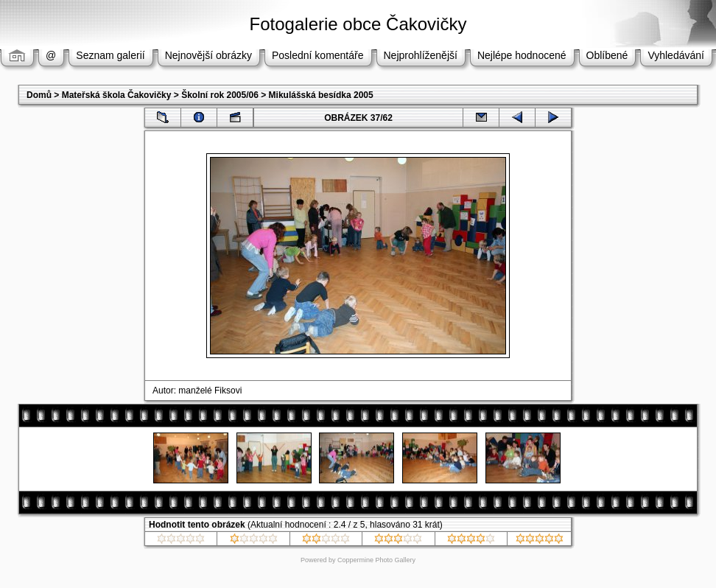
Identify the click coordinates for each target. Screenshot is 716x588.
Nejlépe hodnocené (522, 55)
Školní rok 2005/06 (220, 95)
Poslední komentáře (318, 55)
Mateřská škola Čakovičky (117, 95)
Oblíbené (607, 55)
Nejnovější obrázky (208, 55)
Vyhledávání (676, 55)
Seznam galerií (110, 55)
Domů (39, 95)
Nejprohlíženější (421, 55)
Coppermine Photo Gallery (376, 560)
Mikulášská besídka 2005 (321, 95)
